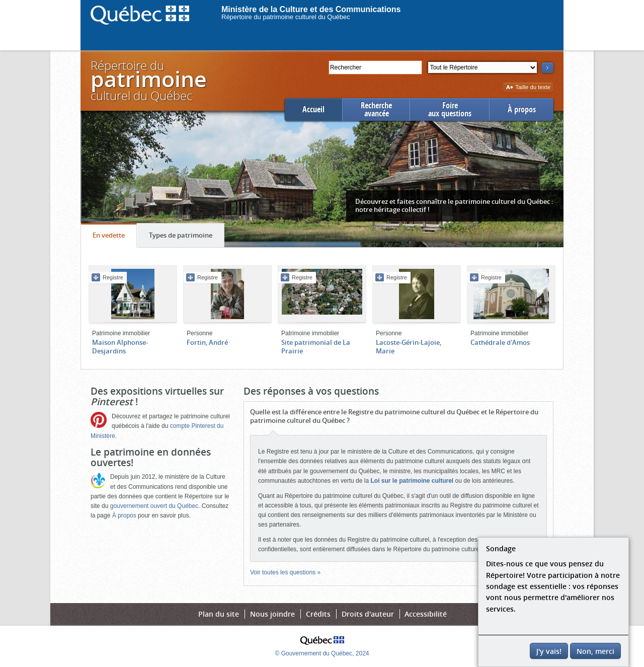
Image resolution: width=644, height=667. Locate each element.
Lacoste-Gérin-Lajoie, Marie (409, 347)
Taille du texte (528, 88)
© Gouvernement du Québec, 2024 (322, 653)
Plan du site (219, 614)
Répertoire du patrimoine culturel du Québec (286, 17)
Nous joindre (272, 614)
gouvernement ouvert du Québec (154, 506)
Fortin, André (207, 342)
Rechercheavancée (376, 109)
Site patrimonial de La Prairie (316, 347)
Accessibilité (426, 614)
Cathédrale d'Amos (500, 342)
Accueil (313, 109)
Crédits (318, 614)
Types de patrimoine (186, 238)
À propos (522, 109)
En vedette (114, 238)
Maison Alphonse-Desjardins (120, 347)
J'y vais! (549, 651)
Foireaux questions (450, 109)
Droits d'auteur (368, 614)
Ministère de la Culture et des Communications (311, 9)
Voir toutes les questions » (285, 572)
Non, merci (595, 651)
